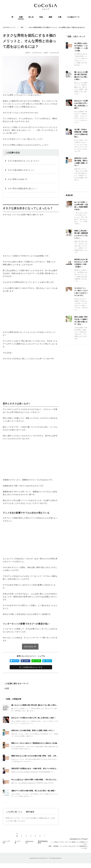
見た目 (31, 17)
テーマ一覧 (18, 842)
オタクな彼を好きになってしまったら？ (24, 161)
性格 (41, 17)
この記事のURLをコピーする (31, 667)
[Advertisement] (31, 235)
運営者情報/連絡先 (43, 842)
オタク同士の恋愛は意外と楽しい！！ (23, 188)
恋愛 (21, 17)
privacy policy (29, 842)
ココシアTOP (6, 842)
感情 (50, 17)
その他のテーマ (73, 17)
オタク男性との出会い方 (17, 179)
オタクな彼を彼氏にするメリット (21, 170)
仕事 (60, 17)
